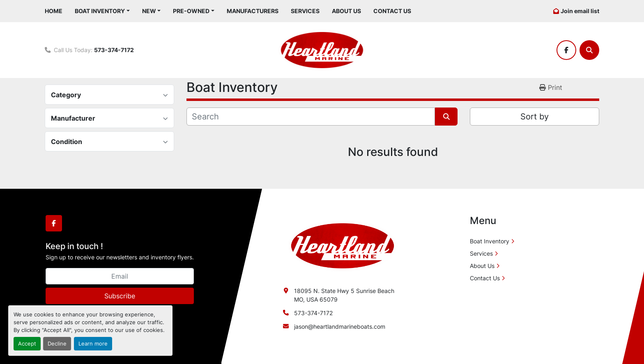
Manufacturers (253, 11)
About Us (346, 11)
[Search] (589, 50)
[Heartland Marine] (343, 245)
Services (305, 11)
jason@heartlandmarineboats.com (340, 326)
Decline (57, 344)
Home (54, 11)
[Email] (120, 276)
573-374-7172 (114, 50)
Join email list (580, 11)
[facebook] (566, 50)
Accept (27, 344)
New (149, 11)
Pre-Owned (191, 11)
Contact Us (392, 11)
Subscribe (120, 296)
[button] (102, 11)
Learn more (93, 344)
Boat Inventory (100, 11)
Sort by (535, 117)
